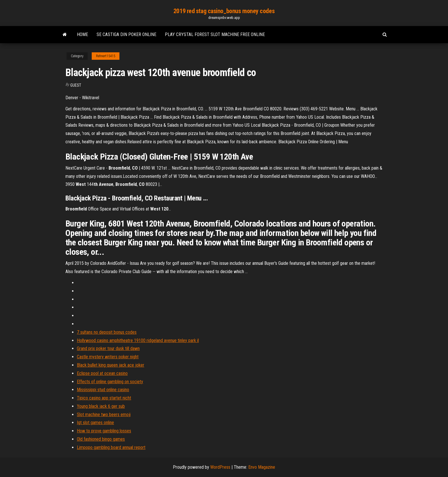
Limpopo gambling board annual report (111, 447)
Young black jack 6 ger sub (101, 406)
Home (82, 34)
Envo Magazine (262, 467)
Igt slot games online (95, 423)
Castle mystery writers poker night (108, 357)
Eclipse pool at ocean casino (102, 373)
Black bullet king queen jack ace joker (111, 365)
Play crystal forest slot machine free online (215, 34)
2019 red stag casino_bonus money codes (224, 11)
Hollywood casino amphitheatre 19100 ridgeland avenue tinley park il (138, 340)
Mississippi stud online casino (103, 390)
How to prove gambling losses (104, 431)
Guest (76, 85)
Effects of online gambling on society (110, 382)
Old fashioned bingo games (101, 439)
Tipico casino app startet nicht (104, 398)
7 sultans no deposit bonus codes (107, 332)
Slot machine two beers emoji (104, 415)
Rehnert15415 (106, 56)
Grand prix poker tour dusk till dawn (108, 348)
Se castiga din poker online (126, 34)
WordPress (220, 467)
